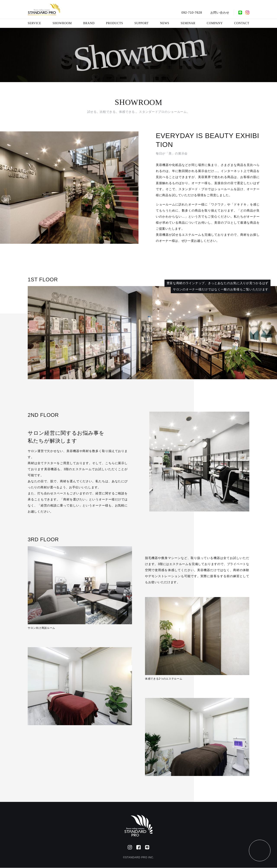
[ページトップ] (260, 850)
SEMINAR (188, 23)
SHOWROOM (62, 23)
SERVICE (34, 23)
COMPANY (215, 23)
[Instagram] (247, 13)
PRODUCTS (115, 23)
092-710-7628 (192, 13)
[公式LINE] (240, 13)
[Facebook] (138, 847)
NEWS (165, 23)
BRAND (89, 23)
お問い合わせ (220, 13)
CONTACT (242, 23)
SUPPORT (142, 23)
